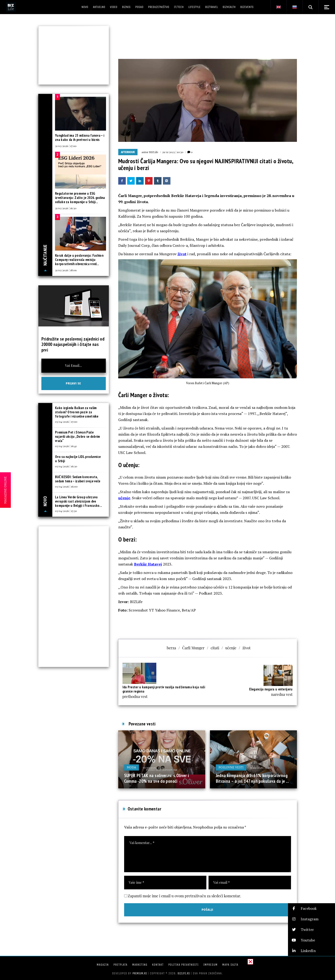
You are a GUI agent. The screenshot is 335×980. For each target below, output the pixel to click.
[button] (311, 908)
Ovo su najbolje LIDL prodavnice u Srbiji (78, 459)
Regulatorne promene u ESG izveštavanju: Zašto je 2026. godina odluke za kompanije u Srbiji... (80, 198)
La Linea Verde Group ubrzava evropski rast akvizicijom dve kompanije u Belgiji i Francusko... (78, 501)
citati (215, 648)
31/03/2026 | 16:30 (66, 208)
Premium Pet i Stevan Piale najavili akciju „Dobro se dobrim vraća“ (78, 436)
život (182, 254)
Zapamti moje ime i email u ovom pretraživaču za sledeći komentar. (185, 896)
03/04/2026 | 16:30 (66, 466)
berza (171, 648)
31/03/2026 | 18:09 (66, 270)
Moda (132, 767)
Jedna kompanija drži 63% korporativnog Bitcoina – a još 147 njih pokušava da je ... (252, 778)
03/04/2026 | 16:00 (66, 486)
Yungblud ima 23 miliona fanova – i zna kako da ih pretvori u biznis (80, 138)
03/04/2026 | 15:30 (66, 511)
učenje (124, 498)
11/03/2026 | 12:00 (261, 767)
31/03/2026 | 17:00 (66, 146)
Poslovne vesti (231, 767)
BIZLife (154, 152)
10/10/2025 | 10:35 (153, 767)
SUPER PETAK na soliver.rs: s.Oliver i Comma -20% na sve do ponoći (157, 778)
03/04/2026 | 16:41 (66, 446)
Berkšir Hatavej (148, 564)
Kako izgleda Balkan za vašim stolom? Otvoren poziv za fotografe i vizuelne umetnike (77, 412)
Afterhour (128, 152)
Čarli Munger (193, 648)
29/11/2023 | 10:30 (173, 152)
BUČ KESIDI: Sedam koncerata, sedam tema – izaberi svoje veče (78, 479)
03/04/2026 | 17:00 (66, 422)
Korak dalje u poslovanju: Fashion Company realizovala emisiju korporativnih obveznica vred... (79, 260)
